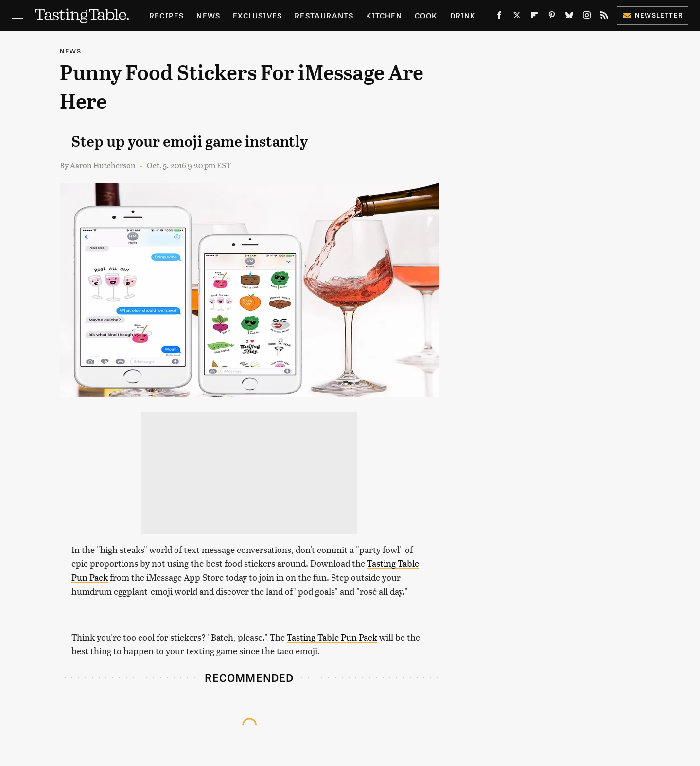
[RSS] (604, 17)
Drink (463, 15)
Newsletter (653, 15)
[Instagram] (587, 17)
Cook (426, 15)
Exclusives (257, 15)
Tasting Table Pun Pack (332, 637)
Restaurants (324, 15)
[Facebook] (499, 17)
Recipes (166, 15)
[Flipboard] (534, 17)
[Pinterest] (552, 17)
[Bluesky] (569, 17)
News (208, 15)
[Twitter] (517, 17)
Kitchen (384, 15)
